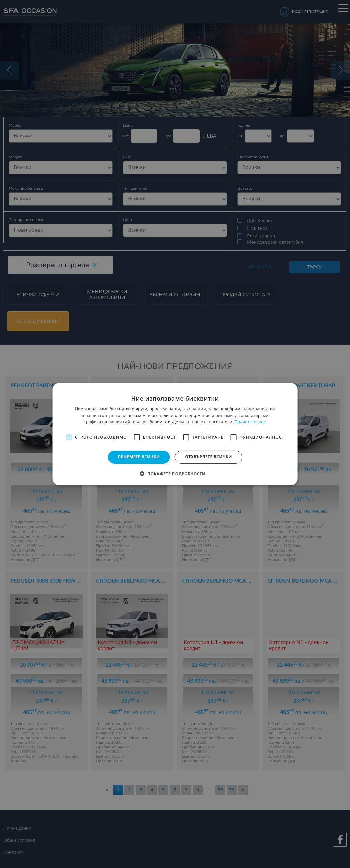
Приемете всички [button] (139, 457)
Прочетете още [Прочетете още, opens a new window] (250, 422)
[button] (175, 474)
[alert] (175, 434)
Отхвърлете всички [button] (208, 457)
